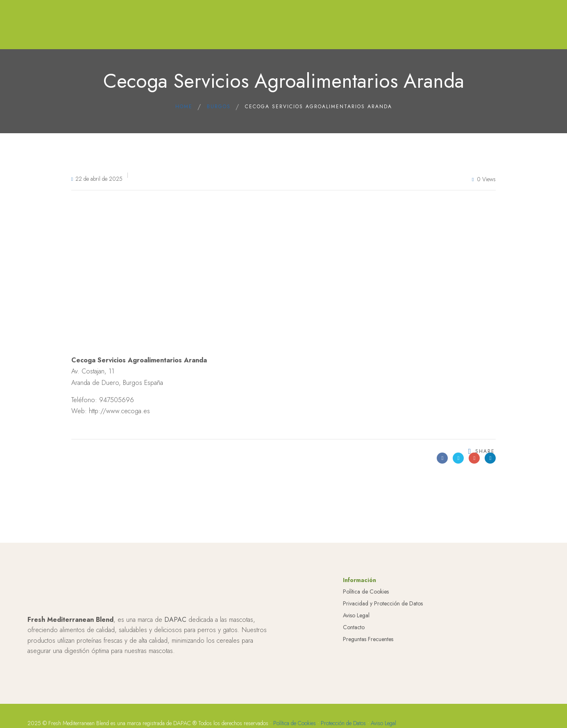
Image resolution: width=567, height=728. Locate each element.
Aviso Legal (356, 620)
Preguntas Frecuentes (368, 644)
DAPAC (175, 624)
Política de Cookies (366, 596)
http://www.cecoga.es (119, 411)
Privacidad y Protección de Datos (383, 608)
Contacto (354, 632)
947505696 (117, 400)
